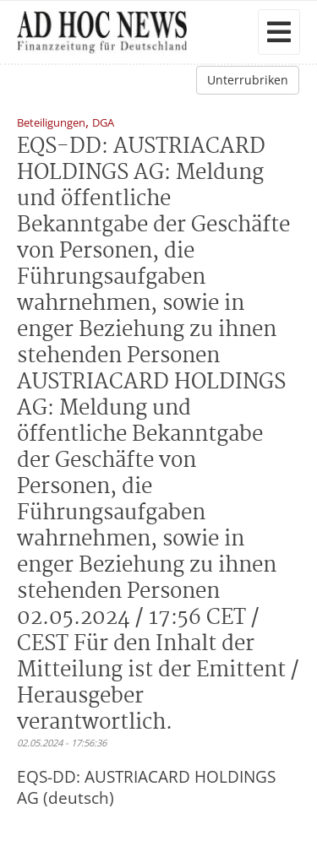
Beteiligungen (51, 124)
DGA (103, 124)
